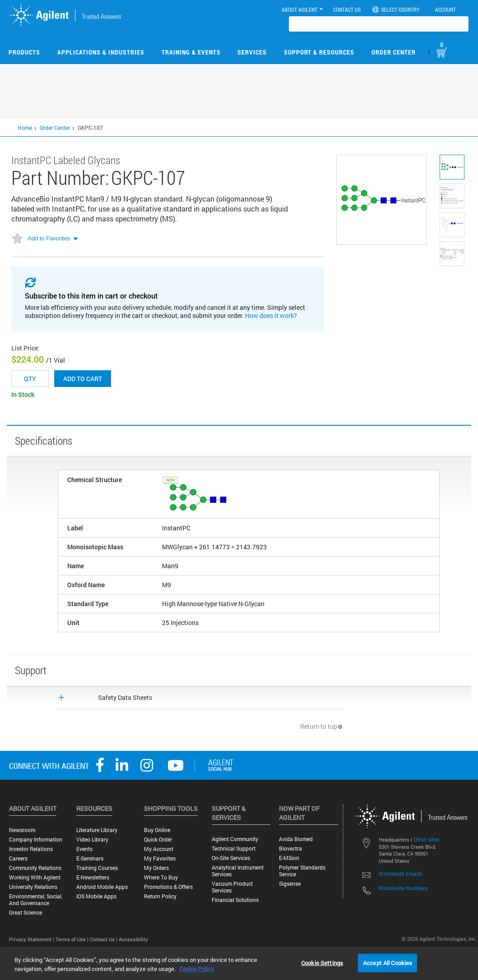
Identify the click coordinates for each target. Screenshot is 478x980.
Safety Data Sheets (125, 697)
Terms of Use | (73, 939)
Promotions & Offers (168, 887)
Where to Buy (161, 877)
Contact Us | (104, 939)
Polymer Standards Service (302, 871)
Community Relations (35, 868)
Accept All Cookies (388, 962)
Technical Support (234, 849)
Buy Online (157, 830)
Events (84, 849)
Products (24, 52)
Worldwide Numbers (403, 888)
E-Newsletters (93, 877)
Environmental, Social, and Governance (36, 900)
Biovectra (290, 849)
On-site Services (231, 858)
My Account (159, 849)
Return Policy (160, 896)
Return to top (322, 726)
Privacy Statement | (32, 939)
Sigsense (290, 884)
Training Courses (97, 868)
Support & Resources (319, 52)
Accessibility (133, 939)
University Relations (33, 887)
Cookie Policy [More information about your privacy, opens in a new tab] (197, 969)
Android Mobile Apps (102, 887)
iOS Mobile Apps (96, 896)
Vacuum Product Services (232, 887)
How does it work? (271, 315)
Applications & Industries (101, 52)
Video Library (92, 840)
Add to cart (83, 379)
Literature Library (97, 830)
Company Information (36, 840)
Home (25, 128)
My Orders (156, 868)
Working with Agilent (35, 877)
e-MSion (289, 858)
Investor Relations (31, 849)
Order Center (394, 52)
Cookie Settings (322, 962)
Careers (18, 858)
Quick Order (158, 840)
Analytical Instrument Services (238, 871)
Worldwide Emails (400, 874)
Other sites (426, 839)
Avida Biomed (296, 839)
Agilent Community (235, 839)
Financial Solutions (235, 900)
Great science (26, 913)
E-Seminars (90, 858)
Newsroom (22, 830)
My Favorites (160, 858)
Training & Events (191, 52)
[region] (239, 963)
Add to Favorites (49, 238)
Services (252, 52)
